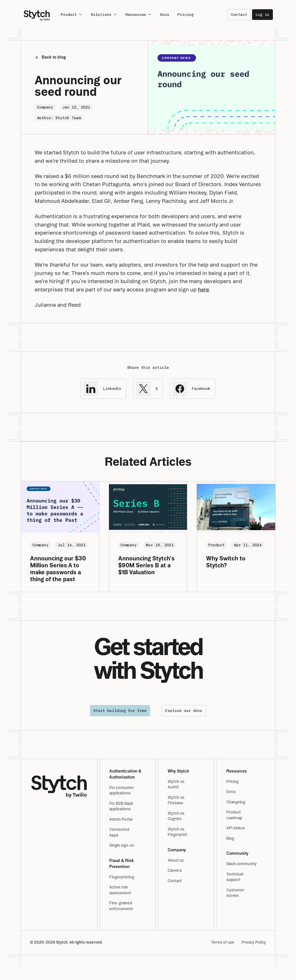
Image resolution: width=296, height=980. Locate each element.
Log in (262, 15)
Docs (165, 15)
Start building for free (120, 711)
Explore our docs (184, 711)
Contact (239, 15)
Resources (139, 14)
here (203, 289)
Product (72, 14)
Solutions (104, 14)
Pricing (186, 15)
